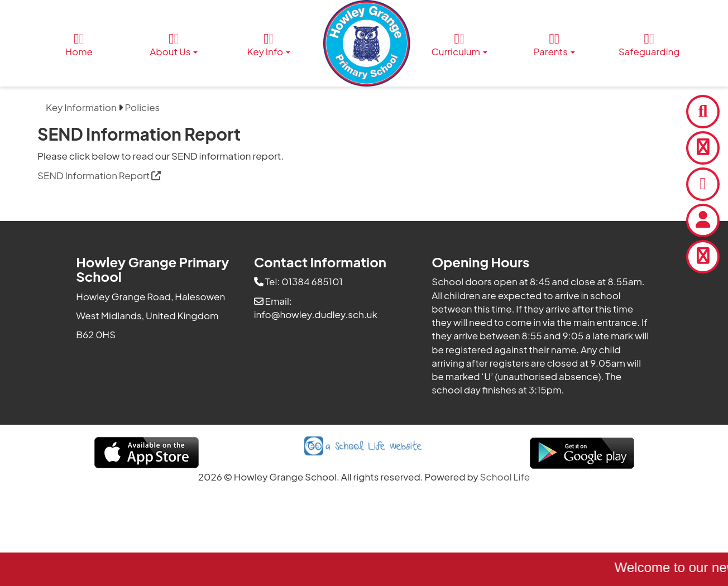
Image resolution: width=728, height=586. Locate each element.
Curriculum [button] (459, 45)
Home (79, 45)
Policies (143, 107)
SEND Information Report (99, 175)
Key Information (81, 107)
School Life (505, 477)
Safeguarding (649, 45)
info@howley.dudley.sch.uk (316, 314)
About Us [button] (174, 45)
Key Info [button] (269, 45)
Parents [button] (554, 45)
